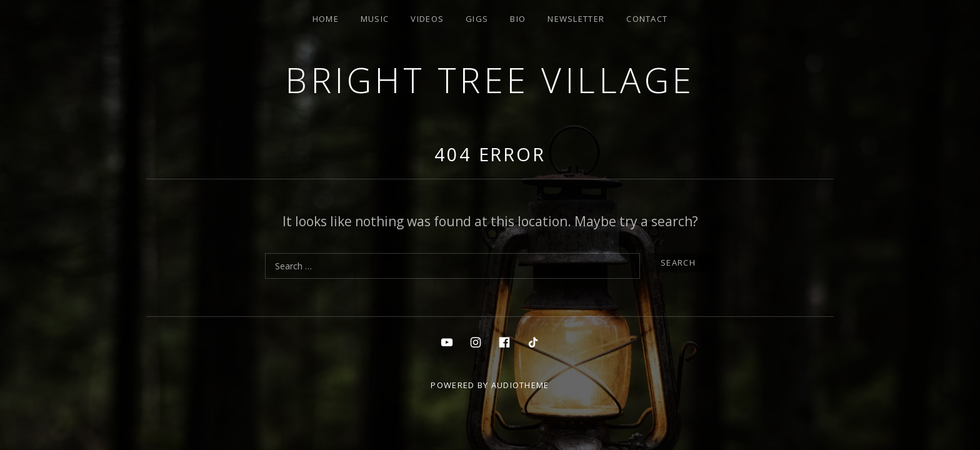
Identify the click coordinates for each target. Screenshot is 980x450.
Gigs (477, 19)
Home (326, 19)
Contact (647, 19)
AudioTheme (520, 385)
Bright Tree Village (490, 80)
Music (375, 19)
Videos (427, 19)
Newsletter (576, 19)
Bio (518, 19)
